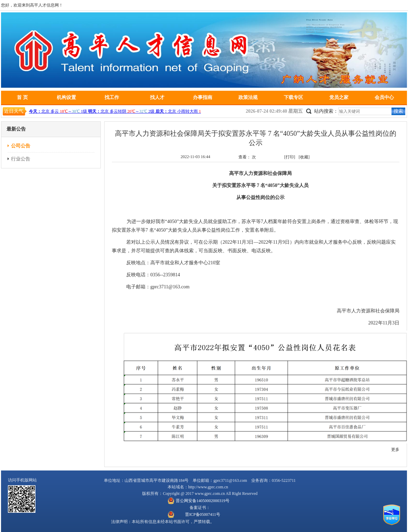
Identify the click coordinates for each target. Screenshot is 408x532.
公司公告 (21, 146)
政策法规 (248, 97)
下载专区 (293, 97)
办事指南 (203, 97)
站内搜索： (326, 111)
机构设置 (66, 97)
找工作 (112, 97)
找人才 (157, 97)
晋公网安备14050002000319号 (203, 501)
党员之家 (339, 97)
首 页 (22, 97)
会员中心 (384, 97)
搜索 (398, 111)
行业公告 (21, 159)
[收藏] (304, 157)
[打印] (290, 157)
